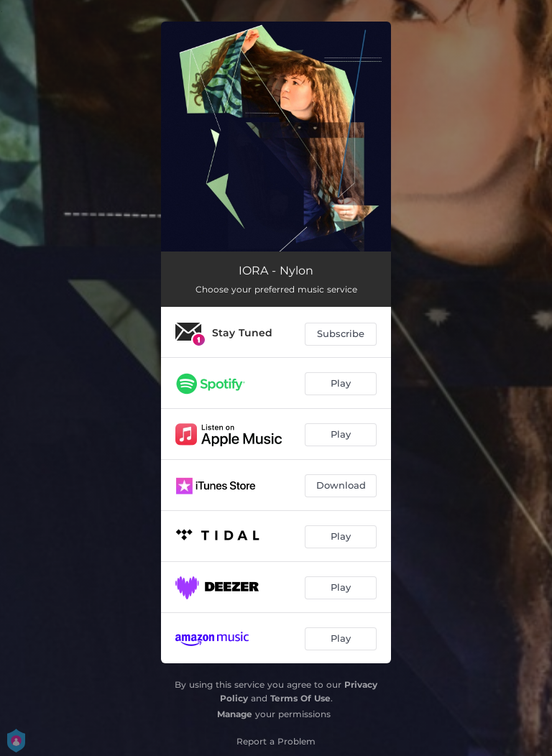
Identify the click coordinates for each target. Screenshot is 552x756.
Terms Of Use (300, 698)
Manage (235, 714)
